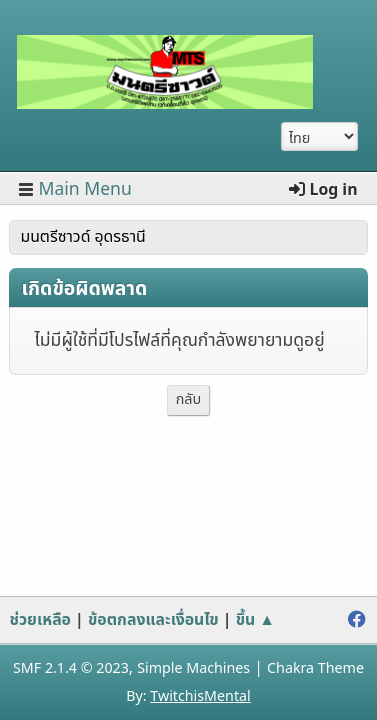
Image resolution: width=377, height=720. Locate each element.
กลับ (189, 399)
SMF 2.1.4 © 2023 (71, 668)
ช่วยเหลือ (40, 620)
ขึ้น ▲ (255, 620)
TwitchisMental (200, 696)
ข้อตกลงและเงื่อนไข (153, 620)
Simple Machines (193, 668)
